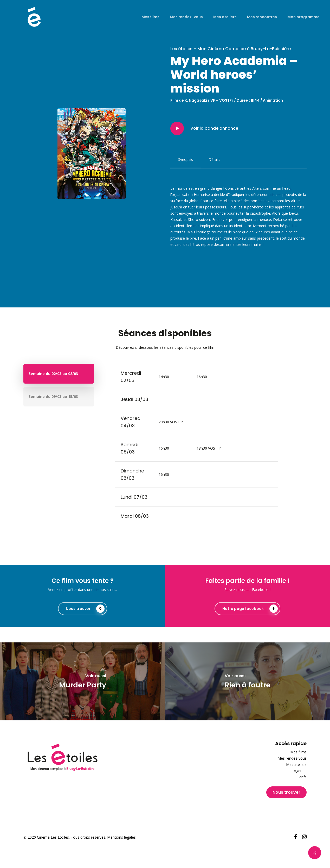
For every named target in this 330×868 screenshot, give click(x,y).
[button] (186, 160)
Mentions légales (121, 837)
